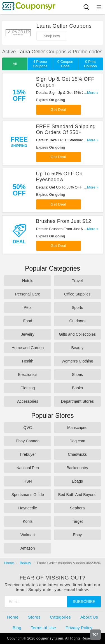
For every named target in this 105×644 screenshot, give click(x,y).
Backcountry (77, 468)
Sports (77, 307)
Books (77, 388)
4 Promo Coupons (40, 64)
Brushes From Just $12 (64, 221)
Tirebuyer (28, 454)
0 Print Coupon (90, 64)
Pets (28, 307)
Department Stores (78, 401)
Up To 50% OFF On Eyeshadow (59, 177)
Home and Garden (28, 348)
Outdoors (77, 321)
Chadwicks (77, 454)
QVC (28, 428)
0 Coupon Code (65, 64)
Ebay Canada (28, 441)
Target (77, 521)
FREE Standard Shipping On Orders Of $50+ (66, 129)
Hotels (28, 281)
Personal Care (28, 294)
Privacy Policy (79, 628)
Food (28, 321)
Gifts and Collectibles (77, 334)
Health (28, 361)
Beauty (77, 348)
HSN (28, 481)
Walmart (28, 535)
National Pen (28, 468)
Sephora (77, 508)
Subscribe (84, 602)
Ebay (77, 535)
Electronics (28, 375)
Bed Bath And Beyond (77, 495)
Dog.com (77, 441)
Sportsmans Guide (28, 495)
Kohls (28, 521)
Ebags (77, 481)
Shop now (52, 36)
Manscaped (77, 428)
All (15, 64)
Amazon (28, 548)
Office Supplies (77, 294)
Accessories (28, 401)
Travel (77, 281)
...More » (91, 93)
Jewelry (28, 334)
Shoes (77, 375)
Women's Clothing (77, 361)
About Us (89, 617)
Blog (17, 628)
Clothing (28, 388)
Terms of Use (44, 628)
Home (9, 563)
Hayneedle (28, 508)
